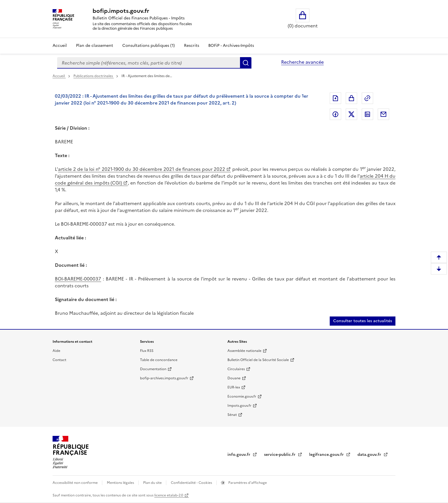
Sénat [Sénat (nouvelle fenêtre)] (232, 415)
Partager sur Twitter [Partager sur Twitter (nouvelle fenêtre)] (351, 114)
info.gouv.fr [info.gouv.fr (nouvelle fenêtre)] (239, 455)
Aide (56, 351)
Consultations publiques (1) (149, 46)
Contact (59, 360)
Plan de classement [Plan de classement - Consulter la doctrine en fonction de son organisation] (95, 46)
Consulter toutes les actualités (363, 321)
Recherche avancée (302, 62)
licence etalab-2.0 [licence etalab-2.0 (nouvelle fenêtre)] (169, 495)
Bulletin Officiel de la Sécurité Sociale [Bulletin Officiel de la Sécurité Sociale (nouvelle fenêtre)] (258, 360)
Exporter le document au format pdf (335, 98)
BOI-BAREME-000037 (78, 279)
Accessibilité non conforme (76, 483)
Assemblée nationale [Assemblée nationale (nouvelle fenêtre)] (244, 351)
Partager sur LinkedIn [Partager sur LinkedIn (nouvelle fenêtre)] (367, 114)
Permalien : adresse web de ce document (367, 98)
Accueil (60, 46)
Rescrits (192, 46)
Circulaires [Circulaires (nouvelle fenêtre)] (236, 369)
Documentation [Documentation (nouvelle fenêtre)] (153, 369)
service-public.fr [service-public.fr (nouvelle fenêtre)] (280, 455)
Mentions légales (121, 483)
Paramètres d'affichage (247, 483)
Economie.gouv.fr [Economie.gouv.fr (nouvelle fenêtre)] (242, 396)
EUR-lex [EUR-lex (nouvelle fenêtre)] (234, 387)
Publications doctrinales (94, 76)
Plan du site (153, 483)
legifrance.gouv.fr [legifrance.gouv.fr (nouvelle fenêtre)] (327, 455)
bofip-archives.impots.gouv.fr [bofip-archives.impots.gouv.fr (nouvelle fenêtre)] (164, 378)
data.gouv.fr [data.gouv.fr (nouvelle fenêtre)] (370, 455)
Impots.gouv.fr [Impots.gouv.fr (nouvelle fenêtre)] (239, 406)
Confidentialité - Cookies (192, 483)
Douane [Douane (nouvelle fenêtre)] (234, 378)
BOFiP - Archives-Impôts (231, 46)
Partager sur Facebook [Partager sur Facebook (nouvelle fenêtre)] (335, 114)
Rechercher (246, 63)
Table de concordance (159, 360)
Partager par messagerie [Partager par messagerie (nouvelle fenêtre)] (383, 114)
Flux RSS (147, 351)
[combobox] (149, 63)
